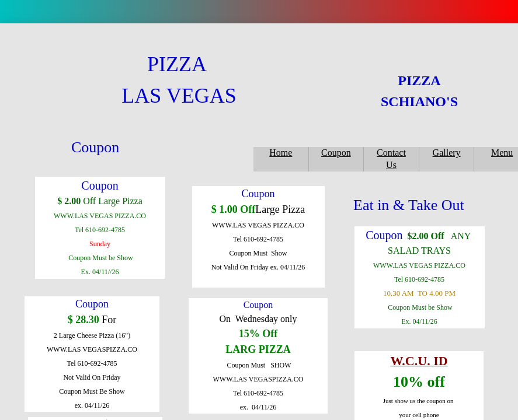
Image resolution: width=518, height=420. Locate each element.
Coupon (336, 153)
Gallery (447, 153)
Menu (502, 153)
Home (281, 153)
